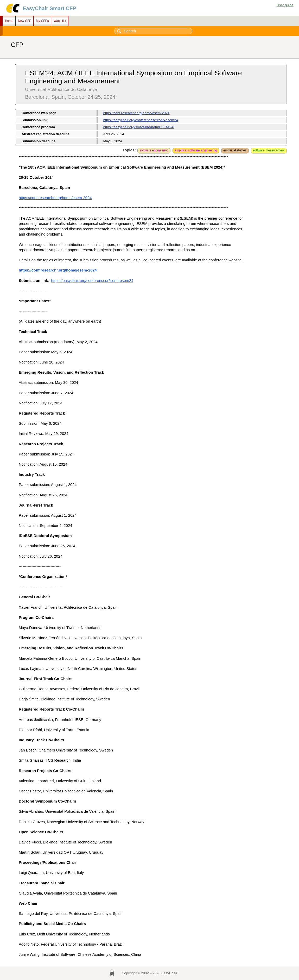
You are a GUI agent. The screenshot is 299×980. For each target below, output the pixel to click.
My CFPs (42, 21)
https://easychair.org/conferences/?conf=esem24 (141, 120)
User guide (285, 5)
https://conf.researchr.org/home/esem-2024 (136, 113)
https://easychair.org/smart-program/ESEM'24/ (139, 127)
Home (9, 21)
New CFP (25, 21)
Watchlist (60, 21)
